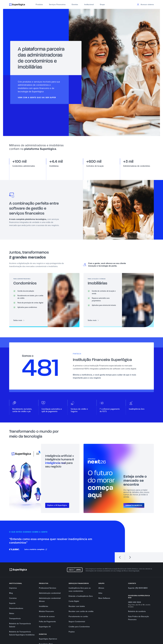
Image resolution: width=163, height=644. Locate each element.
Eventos (75, 5)
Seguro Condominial (77, 622)
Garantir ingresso (134, 505)
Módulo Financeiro (46, 611)
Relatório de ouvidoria (137, 611)
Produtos (39, 5)
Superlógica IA (45, 627)
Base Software (104, 598)
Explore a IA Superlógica (57, 505)
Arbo (100, 593)
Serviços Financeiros (57, 5)
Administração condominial (50, 593)
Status (12, 613)
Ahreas (101, 588)
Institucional (89, 5)
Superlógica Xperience (48, 639)
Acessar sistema (145, 5)
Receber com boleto (77, 606)
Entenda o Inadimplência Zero (81, 596)
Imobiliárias (44, 606)
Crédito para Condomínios (79, 627)
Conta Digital (74, 601)
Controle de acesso (47, 616)
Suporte (12, 603)
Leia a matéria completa (36, 549)
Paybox (72, 632)
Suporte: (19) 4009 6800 (138, 588)
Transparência (15, 619)
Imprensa (13, 588)
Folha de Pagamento (47, 622)
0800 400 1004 (134, 602)
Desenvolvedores (16, 608)
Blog (11, 593)
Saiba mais (19, 320)
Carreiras (13, 598)
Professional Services (48, 588)
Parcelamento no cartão (78, 616)
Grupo (102, 5)
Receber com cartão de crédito (81, 611)
